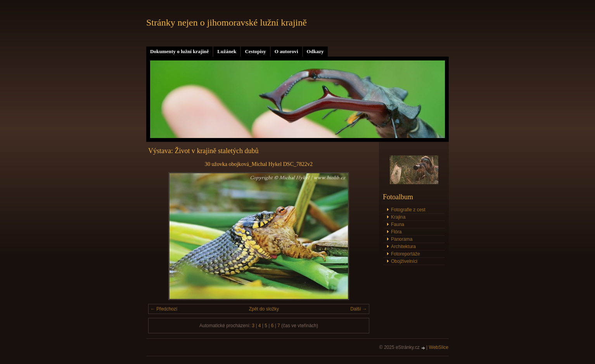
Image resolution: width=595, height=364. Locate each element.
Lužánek (227, 51)
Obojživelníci (404, 261)
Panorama (402, 239)
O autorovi (286, 51)
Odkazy (315, 51)
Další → (359, 309)
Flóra (396, 232)
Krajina (398, 217)
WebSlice (439, 347)
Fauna (398, 224)
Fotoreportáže (406, 254)
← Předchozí (164, 309)
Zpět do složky (264, 309)
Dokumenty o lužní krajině (179, 51)
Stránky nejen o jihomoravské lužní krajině (227, 22)
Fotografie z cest (408, 210)
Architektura (403, 247)
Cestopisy (255, 51)
